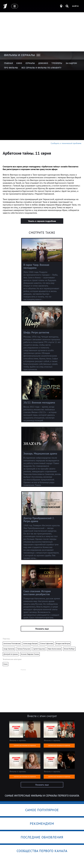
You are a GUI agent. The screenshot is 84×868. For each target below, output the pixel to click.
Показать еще (42, 629)
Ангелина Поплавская (12, 644)
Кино (6, 664)
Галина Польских (24, 649)
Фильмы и (19, 55)
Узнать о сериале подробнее (42, 221)
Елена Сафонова (47, 644)
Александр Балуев (30, 644)
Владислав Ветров (63, 644)
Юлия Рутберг (69, 649)
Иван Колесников (54, 649)
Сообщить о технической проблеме (66, 143)
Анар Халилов (9, 649)
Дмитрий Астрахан (11, 654)
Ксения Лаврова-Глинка (30, 654)
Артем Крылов (39, 649)
